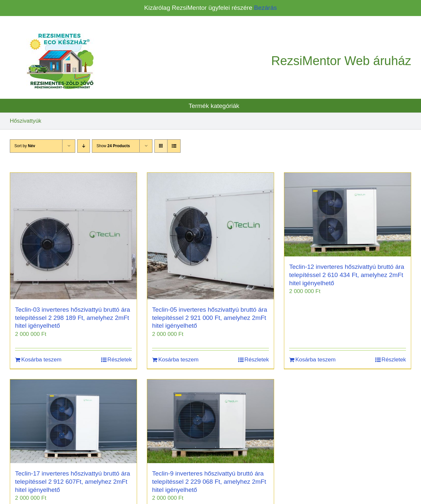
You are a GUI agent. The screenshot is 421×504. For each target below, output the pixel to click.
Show (113, 146)
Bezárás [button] (266, 8)
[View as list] (174, 146)
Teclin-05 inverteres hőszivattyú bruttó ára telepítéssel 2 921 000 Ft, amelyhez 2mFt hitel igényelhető (210, 318)
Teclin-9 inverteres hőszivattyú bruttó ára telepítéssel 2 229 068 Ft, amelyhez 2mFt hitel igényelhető (209, 481)
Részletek (120, 360)
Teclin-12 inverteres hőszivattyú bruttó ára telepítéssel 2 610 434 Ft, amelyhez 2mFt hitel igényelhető (347, 275)
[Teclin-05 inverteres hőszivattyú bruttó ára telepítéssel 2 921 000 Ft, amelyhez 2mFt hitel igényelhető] (210, 236)
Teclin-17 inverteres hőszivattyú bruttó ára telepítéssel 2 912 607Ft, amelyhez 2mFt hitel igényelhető (73, 481)
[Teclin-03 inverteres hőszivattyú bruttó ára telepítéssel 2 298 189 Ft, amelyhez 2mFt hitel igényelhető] (73, 236)
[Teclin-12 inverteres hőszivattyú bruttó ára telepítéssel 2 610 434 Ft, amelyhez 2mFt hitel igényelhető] (348, 215)
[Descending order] (84, 146)
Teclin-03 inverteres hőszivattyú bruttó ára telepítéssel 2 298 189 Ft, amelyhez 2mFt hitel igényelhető (73, 318)
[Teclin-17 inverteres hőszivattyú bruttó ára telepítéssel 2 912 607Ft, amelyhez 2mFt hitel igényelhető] (73, 421)
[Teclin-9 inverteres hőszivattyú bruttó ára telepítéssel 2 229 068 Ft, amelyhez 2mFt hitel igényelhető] (210, 421)
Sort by (25, 146)
